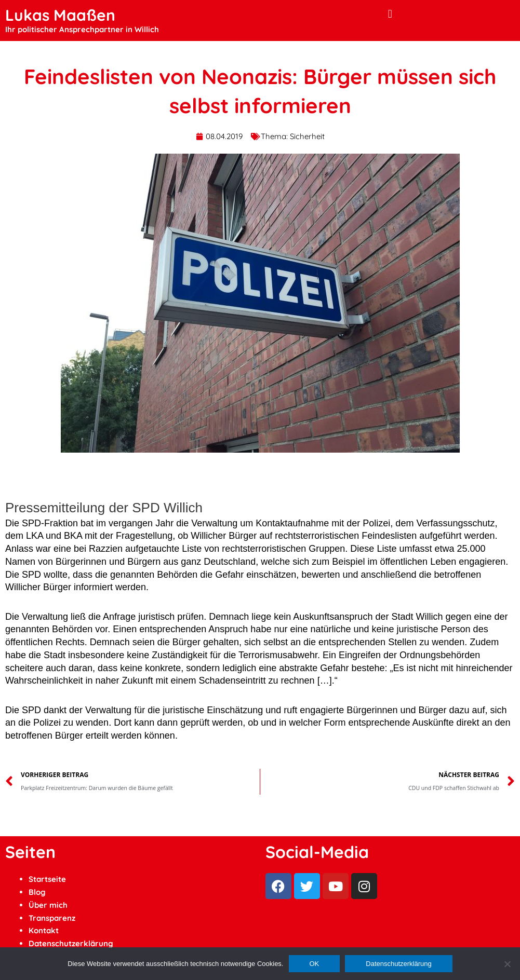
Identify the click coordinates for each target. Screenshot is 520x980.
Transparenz (52, 918)
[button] (390, 14)
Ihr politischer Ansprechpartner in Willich (82, 29)
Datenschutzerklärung (71, 943)
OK (315, 964)
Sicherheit (307, 136)
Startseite (47, 879)
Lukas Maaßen (60, 15)
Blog (37, 892)
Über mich (48, 905)
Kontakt (44, 930)
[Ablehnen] (507, 964)
